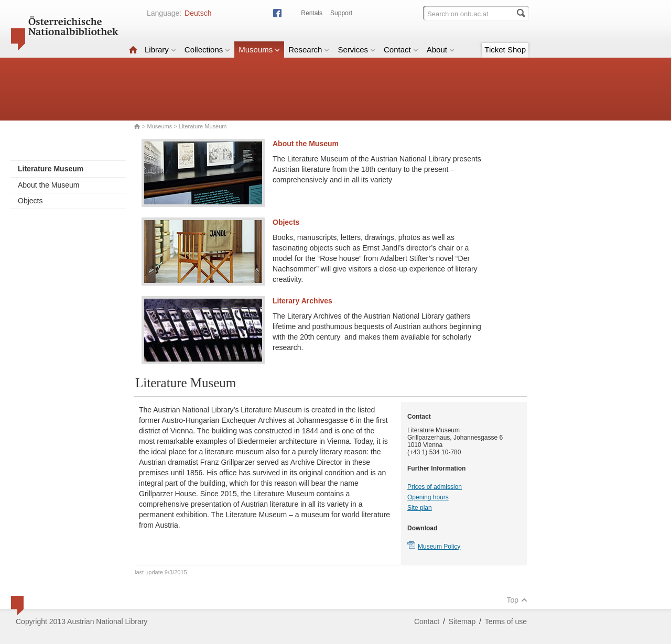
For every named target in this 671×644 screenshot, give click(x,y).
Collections (207, 50)
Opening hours (428, 497)
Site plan (420, 508)
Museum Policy (439, 547)
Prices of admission (435, 487)
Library (160, 50)
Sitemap (462, 621)
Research (309, 50)
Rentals (312, 13)
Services (356, 50)
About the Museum (49, 185)
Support (341, 13)
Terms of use (506, 621)
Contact (401, 50)
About (441, 50)
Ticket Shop (505, 50)
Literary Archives (302, 301)
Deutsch (198, 13)
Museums (259, 50)
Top (517, 600)
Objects (30, 201)
